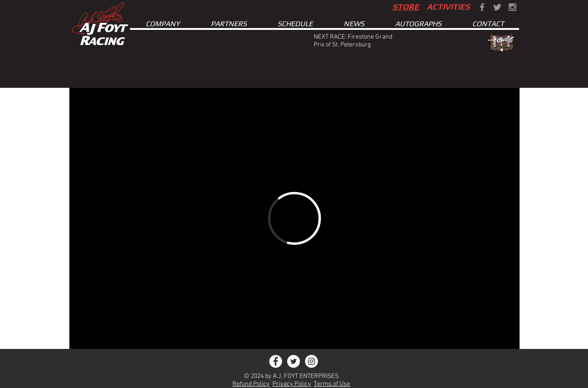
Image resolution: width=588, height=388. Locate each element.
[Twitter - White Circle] (294, 361)
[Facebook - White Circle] (276, 361)
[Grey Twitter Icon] (497, 7)
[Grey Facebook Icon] (482, 7)
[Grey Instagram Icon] (512, 7)
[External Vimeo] (294, 218)
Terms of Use (332, 384)
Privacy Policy (292, 384)
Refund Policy (251, 384)
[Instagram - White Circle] (311, 361)
